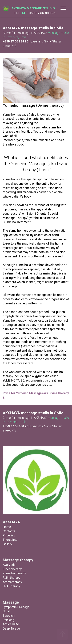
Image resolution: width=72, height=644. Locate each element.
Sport (7, 611)
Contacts (9, 531)
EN (17, 13)
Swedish (9, 616)
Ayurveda (9, 565)
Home (7, 527)
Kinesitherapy (12, 569)
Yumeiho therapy (14, 573)
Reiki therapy (11, 578)
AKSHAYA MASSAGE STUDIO (33, 8)
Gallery (7, 544)
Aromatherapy (12, 582)
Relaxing (9, 620)
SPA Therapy (11, 586)
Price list (9, 535)
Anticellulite (11, 624)
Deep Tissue (11, 629)
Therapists (10, 540)
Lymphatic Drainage (16, 607)
